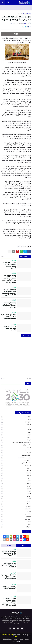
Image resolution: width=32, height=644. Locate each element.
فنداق (16, 511)
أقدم (3, 378)
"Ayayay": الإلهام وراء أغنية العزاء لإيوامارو (9, 587)
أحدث (29, 378)
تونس (16, 486)
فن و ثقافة (16, 509)
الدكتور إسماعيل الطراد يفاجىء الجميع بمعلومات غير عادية (8, 316)
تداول (16, 481)
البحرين (16, 447)
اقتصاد (16, 437)
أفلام (16, 435)
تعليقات (9, 545)
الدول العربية (16, 460)
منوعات (16, 527)
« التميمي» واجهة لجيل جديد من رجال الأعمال (10, 328)
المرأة (16, 476)
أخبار (16, 419)
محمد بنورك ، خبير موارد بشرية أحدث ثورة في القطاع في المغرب (9, 553)
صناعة (16, 501)
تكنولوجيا (16, 483)
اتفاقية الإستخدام (8, 639)
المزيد (3, 257)
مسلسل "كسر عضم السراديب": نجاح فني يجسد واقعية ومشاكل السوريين (8, 305)
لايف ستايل (16, 519)
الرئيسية (27, 639)
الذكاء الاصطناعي (16, 463)
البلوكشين (16, 450)
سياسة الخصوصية (16, 641)
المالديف (16, 473)
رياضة (16, 491)
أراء (16, 427)
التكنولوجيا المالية (16, 455)
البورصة (16, 453)
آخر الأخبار (20, 14)
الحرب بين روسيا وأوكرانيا (16, 458)
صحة (16, 499)
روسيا (16, 488)
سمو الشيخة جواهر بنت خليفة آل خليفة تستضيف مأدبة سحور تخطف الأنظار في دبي (9, 292)
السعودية (16, 465)
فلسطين (16, 506)
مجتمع (16, 522)
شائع (23, 545)
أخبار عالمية (20, 246)
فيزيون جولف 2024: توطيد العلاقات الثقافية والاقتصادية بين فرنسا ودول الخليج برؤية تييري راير (9, 279)
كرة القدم (16, 514)
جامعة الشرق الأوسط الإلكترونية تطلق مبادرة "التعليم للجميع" (9, 265)
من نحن (21, 639)
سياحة (16, 494)
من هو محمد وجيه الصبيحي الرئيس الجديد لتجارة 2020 (9, 565)
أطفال (16, 430)
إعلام (16, 432)
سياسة (16, 496)
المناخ (16, 478)
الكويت (16, 471)
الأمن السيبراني (16, 445)
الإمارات (16, 440)
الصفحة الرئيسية (27, 14)
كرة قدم (16, 517)
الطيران (16, 468)
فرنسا (16, 504)
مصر (16, 524)
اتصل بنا (15, 639)
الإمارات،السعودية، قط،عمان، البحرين (16, 442)
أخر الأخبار (16, 424)
